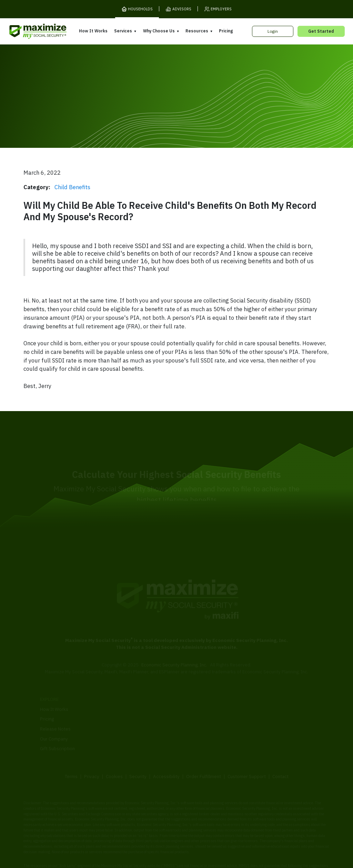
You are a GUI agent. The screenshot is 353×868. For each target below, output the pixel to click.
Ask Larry (259, 716)
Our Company (54, 714)
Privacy (92, 751)
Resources (197, 31)
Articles (258, 706)
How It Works (93, 31)
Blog (254, 726)
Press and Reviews (199, 727)
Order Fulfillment (204, 751)
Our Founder (193, 707)
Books (256, 696)
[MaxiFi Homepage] (27, 32)
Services (123, 31)
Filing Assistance (127, 709)
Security (138, 751)
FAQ (254, 736)
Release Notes (55, 704)
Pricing (226, 31)
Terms (71, 751)
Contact (280, 751)
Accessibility (166, 751)
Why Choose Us (159, 31)
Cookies (114, 751)
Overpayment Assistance (136, 718)
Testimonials (193, 717)
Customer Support (247, 751)
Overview (120, 689)
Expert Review (125, 699)
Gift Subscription (57, 723)
